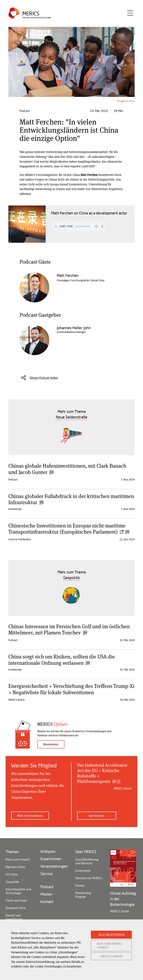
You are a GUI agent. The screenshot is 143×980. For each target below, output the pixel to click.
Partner (80, 885)
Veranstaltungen (54, 866)
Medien (46, 894)
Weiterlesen (97, 816)
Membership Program (83, 895)
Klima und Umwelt (18, 859)
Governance (83, 871)
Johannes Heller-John (74, 328)
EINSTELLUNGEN (111, 956)
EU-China (12, 874)
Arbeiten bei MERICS (89, 878)
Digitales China (15, 867)
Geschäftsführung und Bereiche (87, 861)
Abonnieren (51, 744)
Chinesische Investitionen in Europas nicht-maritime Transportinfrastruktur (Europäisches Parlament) (68, 529)
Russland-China (16, 908)
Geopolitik (12, 882)
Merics (31, 14)
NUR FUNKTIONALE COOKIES (110, 945)
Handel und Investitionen (14, 917)
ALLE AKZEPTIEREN (111, 935)
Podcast (47, 887)
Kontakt (47, 902)
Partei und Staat (16, 900)
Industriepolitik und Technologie (18, 891)
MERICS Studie (120, 911)
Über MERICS (86, 852)
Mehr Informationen (30, 816)
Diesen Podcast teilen (44, 378)
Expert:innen (51, 859)
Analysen (48, 851)
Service (46, 874)
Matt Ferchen (68, 275)
